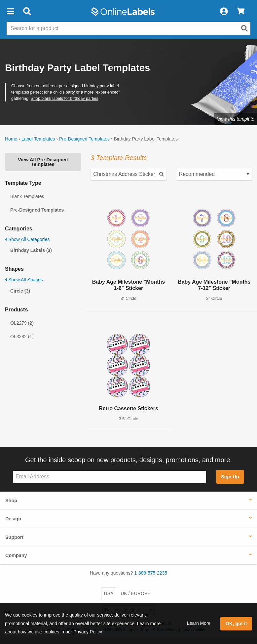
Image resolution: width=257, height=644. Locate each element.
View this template (236, 119)
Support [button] (14, 537)
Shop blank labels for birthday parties (65, 99)
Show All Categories (27, 239)
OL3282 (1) (22, 337)
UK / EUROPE (135, 593)
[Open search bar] (27, 12)
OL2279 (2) (22, 323)
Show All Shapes (24, 280)
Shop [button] (11, 501)
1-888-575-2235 (151, 573)
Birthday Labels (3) (31, 250)
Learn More (199, 623)
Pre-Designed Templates (84, 139)
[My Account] (224, 12)
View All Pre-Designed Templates (43, 162)
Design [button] (13, 519)
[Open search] (244, 28)
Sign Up (230, 477)
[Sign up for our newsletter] (110, 477)
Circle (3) (20, 291)
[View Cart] (241, 12)
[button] (11, 12)
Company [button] (16, 555)
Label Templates (38, 139)
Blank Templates (27, 196)
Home (11, 139)
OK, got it (236, 624)
